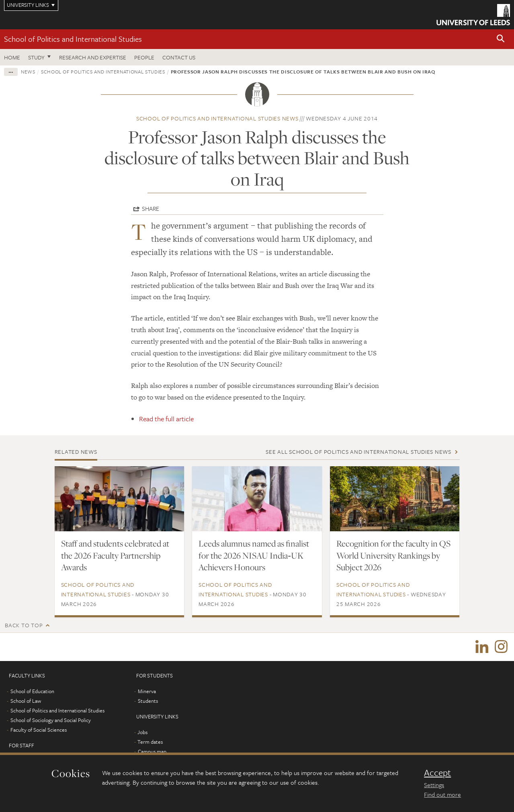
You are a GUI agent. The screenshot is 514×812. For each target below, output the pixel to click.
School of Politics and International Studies (73, 39)
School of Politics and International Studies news (217, 118)
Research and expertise (93, 57)
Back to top (24, 625)
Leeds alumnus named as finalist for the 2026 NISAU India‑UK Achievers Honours (254, 555)
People (144, 57)
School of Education (32, 691)
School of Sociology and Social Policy (51, 720)
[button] (501, 39)
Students (148, 701)
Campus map (152, 751)
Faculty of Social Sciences (39, 730)
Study (36, 57)
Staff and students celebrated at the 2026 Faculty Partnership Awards (115, 555)
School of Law (26, 701)
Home (12, 57)
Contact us (179, 57)
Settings (434, 785)
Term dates (150, 742)
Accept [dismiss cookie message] (437, 773)
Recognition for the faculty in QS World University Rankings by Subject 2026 (393, 555)
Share (151, 208)
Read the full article (166, 419)
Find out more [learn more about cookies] (442, 794)
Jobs (142, 732)
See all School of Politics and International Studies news (358, 452)
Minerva (147, 691)
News (28, 71)
